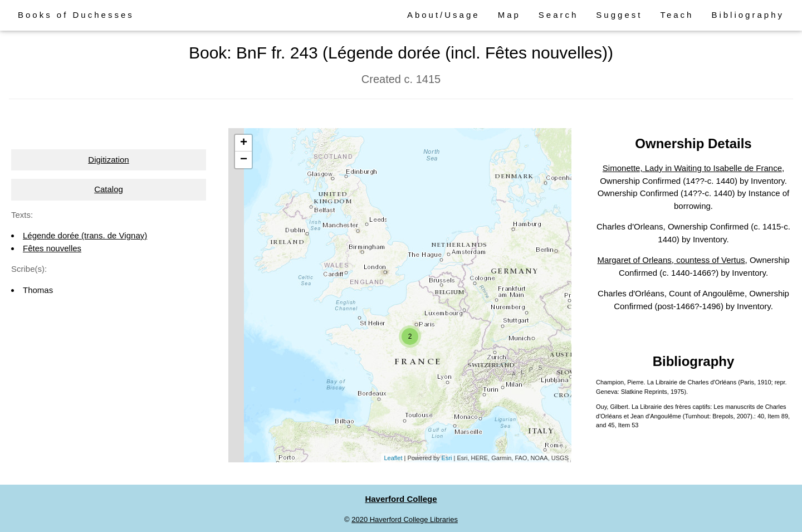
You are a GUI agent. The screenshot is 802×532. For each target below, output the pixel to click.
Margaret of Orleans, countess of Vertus (671, 260)
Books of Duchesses (76, 15)
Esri (447, 458)
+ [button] (244, 143)
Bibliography (748, 15)
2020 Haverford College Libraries (405, 519)
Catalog (109, 189)
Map (509, 15)
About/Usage (444, 15)
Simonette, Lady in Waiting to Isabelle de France (692, 168)
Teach (677, 15)
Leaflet (393, 458)
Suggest (619, 15)
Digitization (108, 160)
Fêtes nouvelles (52, 248)
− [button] (244, 160)
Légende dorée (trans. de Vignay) (85, 235)
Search (559, 15)
